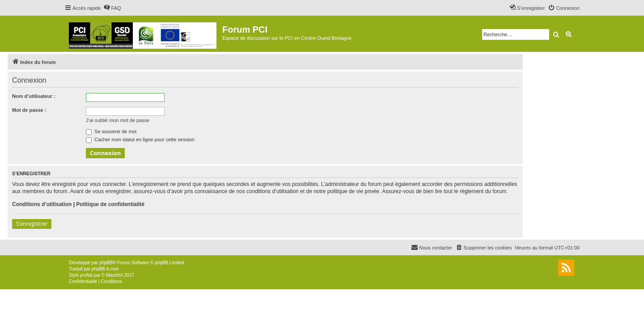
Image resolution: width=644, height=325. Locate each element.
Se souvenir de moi (111, 131)
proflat (86, 275)
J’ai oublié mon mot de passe (118, 120)
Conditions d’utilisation (42, 204)
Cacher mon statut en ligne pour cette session (140, 139)
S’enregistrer (32, 224)
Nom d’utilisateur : (34, 96)
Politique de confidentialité (110, 204)
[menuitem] (112, 8)
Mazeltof (114, 275)
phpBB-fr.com (105, 269)
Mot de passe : (29, 110)
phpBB (106, 263)
